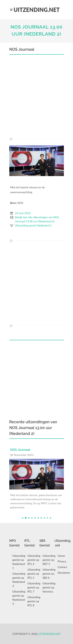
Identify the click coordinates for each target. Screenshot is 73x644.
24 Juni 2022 (23, 213)
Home (61, 556)
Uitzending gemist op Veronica (49, 587)
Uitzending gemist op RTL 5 (34, 574)
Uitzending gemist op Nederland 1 (19, 562)
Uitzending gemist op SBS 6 (49, 574)
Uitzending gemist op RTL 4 (34, 560)
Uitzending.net (50, 634)
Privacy (62, 561)
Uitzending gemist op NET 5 (49, 560)
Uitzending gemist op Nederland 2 (19, 580)
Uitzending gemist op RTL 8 (34, 601)
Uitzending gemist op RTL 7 (34, 587)
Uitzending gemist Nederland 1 (33, 225)
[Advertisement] (36, 97)
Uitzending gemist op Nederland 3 (19, 598)
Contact (62, 567)
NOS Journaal (20, 450)
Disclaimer (64, 573)
